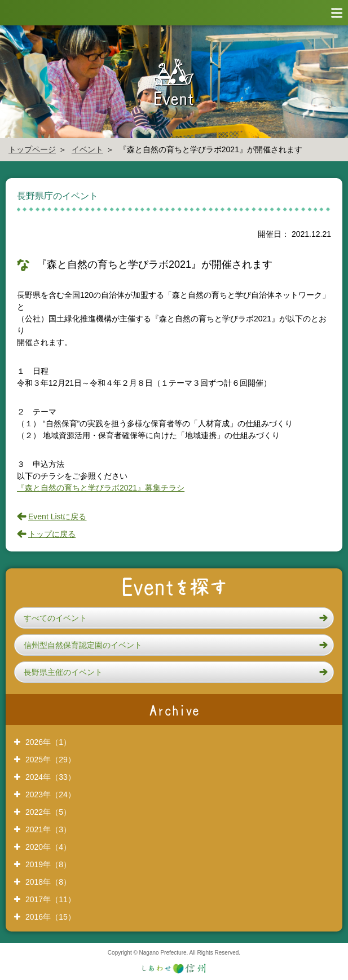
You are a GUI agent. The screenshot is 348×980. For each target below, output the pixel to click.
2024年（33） (50, 777)
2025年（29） (50, 760)
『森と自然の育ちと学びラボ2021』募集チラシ (101, 488)
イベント (87, 149)
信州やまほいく (51, 13)
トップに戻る (52, 534)
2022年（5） (48, 812)
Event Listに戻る (57, 517)
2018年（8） (48, 882)
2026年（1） (48, 742)
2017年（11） (50, 899)
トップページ (32, 149)
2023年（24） (50, 794)
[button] (174, 618)
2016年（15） (50, 917)
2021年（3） (48, 829)
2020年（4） (48, 847)
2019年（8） (48, 864)
